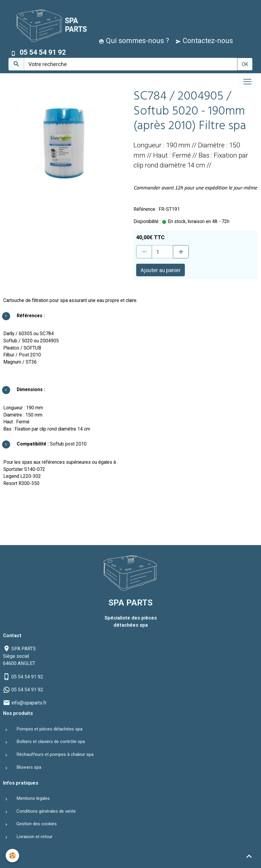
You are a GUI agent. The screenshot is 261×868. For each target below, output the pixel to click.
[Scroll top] (249, 856)
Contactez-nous (204, 41)
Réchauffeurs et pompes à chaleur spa (55, 754)
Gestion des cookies (37, 824)
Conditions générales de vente (46, 811)
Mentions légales (33, 798)
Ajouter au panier (161, 270)
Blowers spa (29, 767)
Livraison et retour (34, 837)
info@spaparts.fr (29, 703)
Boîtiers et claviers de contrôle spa (51, 742)
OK (245, 64)
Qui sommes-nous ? (134, 41)
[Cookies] (13, 856)
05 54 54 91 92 (27, 677)
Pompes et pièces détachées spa (49, 729)
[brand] (49, 25)
